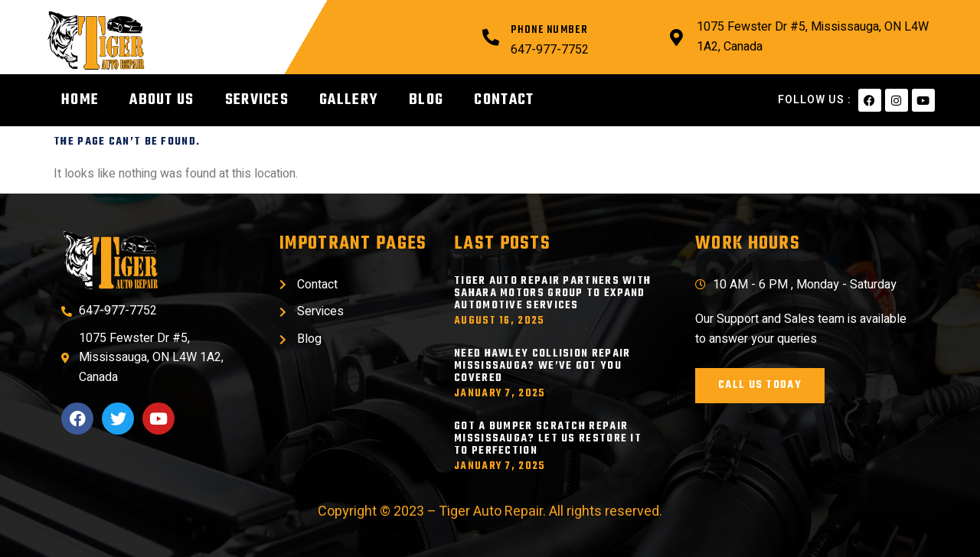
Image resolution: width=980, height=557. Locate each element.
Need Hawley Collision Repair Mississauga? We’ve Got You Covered (542, 366)
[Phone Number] (491, 37)
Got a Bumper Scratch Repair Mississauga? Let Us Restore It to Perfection (548, 439)
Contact (504, 100)
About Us (162, 100)
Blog (426, 100)
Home (80, 100)
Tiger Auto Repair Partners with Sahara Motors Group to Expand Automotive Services (552, 293)
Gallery (349, 100)
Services (257, 100)
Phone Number (549, 30)
